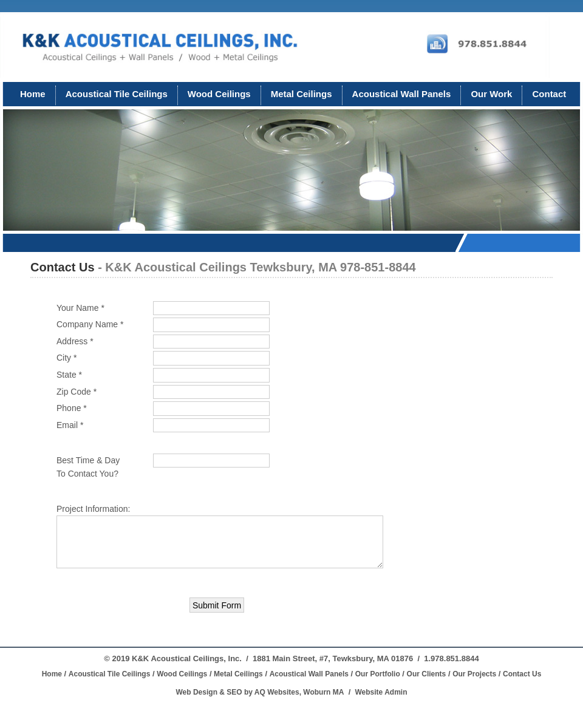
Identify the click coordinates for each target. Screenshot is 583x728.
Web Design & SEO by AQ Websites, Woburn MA (260, 692)
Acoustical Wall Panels (402, 94)
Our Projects (474, 674)
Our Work (491, 94)
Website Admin (381, 692)
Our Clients (427, 674)
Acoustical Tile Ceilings (117, 94)
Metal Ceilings (302, 94)
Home (33, 94)
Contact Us (522, 674)
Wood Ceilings (219, 94)
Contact (549, 94)
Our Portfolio (378, 674)
